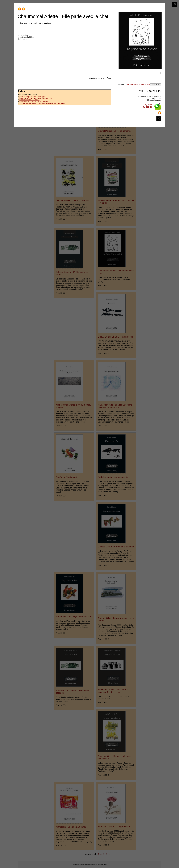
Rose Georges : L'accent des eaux (32, 96)
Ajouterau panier (147, 106)
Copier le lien (155, 85)
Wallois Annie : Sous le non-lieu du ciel (34, 102)
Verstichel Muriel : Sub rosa (29, 100)
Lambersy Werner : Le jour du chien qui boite (36, 98)
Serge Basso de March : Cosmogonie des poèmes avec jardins (42, 103)
